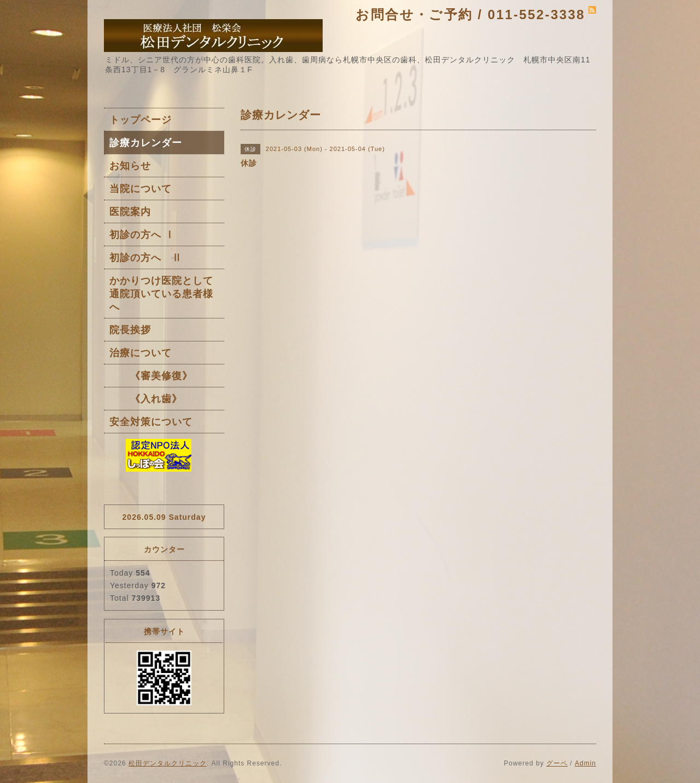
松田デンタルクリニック (168, 763)
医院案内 (130, 212)
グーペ (557, 763)
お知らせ (130, 166)
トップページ (141, 120)
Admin (585, 763)
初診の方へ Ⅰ (142, 235)
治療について (141, 353)
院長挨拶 (130, 330)
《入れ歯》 (146, 399)
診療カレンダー (146, 143)
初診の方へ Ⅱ (146, 258)
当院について (141, 189)
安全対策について (151, 422)
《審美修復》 (151, 376)
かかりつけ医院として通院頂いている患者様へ (161, 294)
